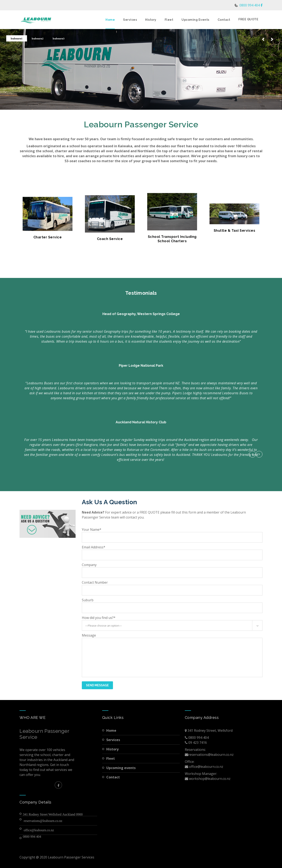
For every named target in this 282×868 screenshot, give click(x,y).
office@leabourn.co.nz (39, 830)
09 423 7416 (197, 743)
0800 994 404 (249, 5)
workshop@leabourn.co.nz (209, 779)
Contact (224, 20)
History (151, 20)
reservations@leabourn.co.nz (43, 821)
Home (110, 20)
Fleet (169, 20)
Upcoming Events (195, 20)
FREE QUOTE (248, 19)
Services (130, 20)
